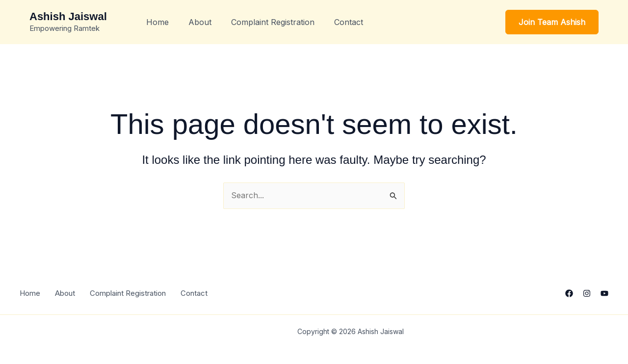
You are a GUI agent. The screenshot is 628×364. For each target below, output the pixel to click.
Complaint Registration (273, 22)
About (200, 22)
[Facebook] (569, 293)
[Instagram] (587, 293)
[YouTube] (604, 293)
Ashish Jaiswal (68, 16)
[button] (552, 22)
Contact (349, 22)
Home (157, 22)
